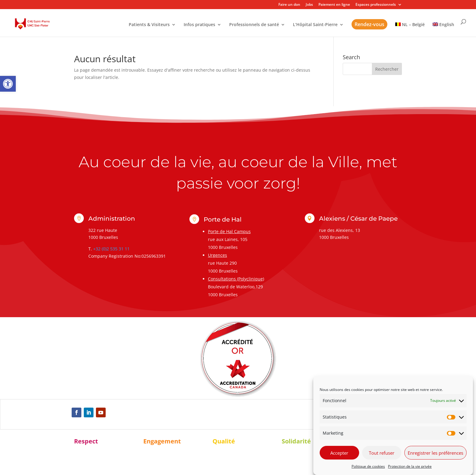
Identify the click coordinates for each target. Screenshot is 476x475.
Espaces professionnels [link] (376, 5)
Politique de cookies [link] (368, 466)
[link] (8, 84)
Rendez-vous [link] (369, 24)
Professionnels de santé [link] (254, 25)
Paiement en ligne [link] (334, 5)
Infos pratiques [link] (199, 25)
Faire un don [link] (289, 5)
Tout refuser (382, 453)
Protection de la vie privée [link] (410, 466)
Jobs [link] (309, 5)
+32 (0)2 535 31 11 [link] (111, 249)
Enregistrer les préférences (435, 453)
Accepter (339, 453)
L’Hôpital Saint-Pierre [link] (315, 25)
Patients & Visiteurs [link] (149, 25)
